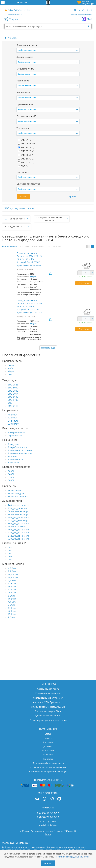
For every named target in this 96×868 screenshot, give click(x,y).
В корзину (84, 283)
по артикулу (55, 246)
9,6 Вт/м (12, 580)
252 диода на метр (18, 520)
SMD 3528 (13, 385)
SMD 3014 (13, 394)
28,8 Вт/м (13, 577)
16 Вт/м (12, 599)
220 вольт (13, 424)
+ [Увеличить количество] (92, 273)
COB (10, 403)
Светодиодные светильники (48, 698)
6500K (11, 477)
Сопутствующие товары (19, 208)
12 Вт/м (12, 583)
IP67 (10, 553)
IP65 (10, 547)
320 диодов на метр (18, 533)
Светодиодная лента (48, 689)
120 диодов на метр (18, 508)
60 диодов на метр (18, 511)
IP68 (10, 556)
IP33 (10, 560)
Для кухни (13, 444)
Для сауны (13, 462)
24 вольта (13, 421)
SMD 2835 (13, 391)
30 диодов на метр (18, 514)
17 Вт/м (12, 608)
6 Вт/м (11, 596)
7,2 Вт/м (12, 571)
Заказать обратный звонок (81, 15)
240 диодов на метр (18, 505)
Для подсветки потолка (20, 450)
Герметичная (15, 435)
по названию (39, 246)
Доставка (48, 746)
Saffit (10, 368)
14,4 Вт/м (13, 574)
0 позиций (88, 2)
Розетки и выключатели (48, 693)
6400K (11, 474)
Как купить (48, 742)
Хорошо (48, 863)
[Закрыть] (28, 219)
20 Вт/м (12, 593)
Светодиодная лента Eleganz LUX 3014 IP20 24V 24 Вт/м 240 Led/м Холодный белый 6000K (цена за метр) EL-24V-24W (30, 306)
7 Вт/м (11, 617)
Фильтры (11, 38)
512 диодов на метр (18, 536)
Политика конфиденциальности (48, 763)
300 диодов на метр (18, 523)
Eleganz (33, 277)
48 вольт (13, 415)
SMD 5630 (13, 397)
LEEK (10, 374)
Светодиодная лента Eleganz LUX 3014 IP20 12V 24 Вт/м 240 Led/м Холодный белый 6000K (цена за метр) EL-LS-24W (29, 259)
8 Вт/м (11, 605)
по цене (25, 246)
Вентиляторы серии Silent (48, 711)
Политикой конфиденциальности (72, 857)
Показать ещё (48, 348)
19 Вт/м (12, 614)
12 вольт (13, 418)
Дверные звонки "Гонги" (48, 715)
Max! (89, 19)
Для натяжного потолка (20, 453)
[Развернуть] (6, 219)
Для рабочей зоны (18, 447)
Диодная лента (17, 219)
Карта (48, 834)
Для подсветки (16, 459)
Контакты (48, 759)
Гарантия (48, 755)
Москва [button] (22, 2)
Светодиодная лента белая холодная (50, 219)
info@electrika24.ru (15, 15)
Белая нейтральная (18, 496)
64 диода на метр (17, 526)
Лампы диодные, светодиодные (48, 707)
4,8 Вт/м (12, 568)
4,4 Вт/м (12, 602)
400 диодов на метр (18, 530)
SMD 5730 (13, 400)
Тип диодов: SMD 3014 (15, 227)
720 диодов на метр (18, 539)
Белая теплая (15, 490)
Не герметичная (16, 432)
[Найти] (89, 26)
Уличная (12, 456)
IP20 (10, 550)
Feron (11, 365)
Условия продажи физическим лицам (48, 767)
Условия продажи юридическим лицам (48, 771)
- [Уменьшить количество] (80, 273)
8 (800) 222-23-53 (81, 10)
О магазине (48, 751)
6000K (11, 480)
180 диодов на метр (18, 517)
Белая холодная (16, 493)
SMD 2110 (13, 406)
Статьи (48, 734)
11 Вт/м (12, 590)
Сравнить (50, 274)
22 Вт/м (12, 611)
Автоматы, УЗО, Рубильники (48, 702)
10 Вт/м (12, 587)
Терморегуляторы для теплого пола (48, 720)
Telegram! (14, 19)
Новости (48, 738)
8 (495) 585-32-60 (19, 10)
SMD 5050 (13, 388)
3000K (11, 471)
